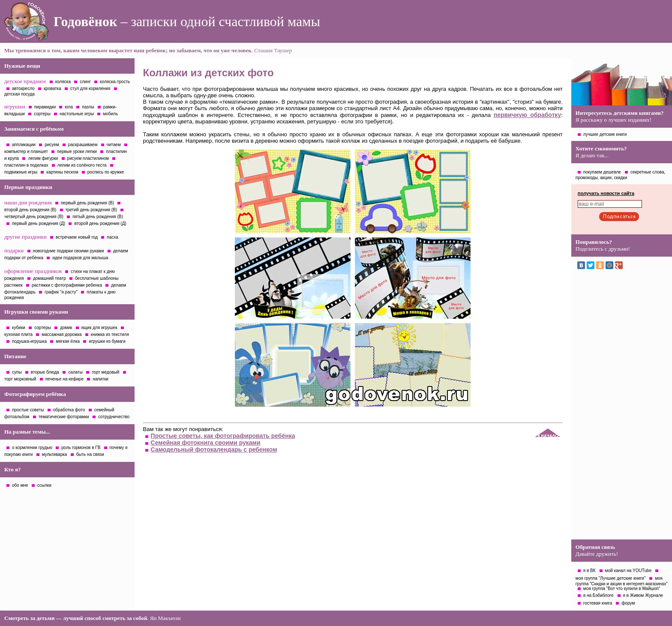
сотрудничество (114, 417)
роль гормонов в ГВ (81, 448)
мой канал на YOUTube (628, 571)
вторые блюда (45, 372)
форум (628, 603)
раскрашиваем (83, 145)
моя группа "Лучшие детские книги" (610, 578)
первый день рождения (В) (87, 203)
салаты (75, 372)
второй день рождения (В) (30, 210)
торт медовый (105, 372)
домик (66, 328)
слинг (85, 82)
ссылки (44, 485)
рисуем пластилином (88, 158)
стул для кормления (90, 88)
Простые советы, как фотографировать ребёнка (223, 436)
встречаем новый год (77, 237)
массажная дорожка (61, 334)
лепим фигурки (43, 158)
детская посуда (19, 94)
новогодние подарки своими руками (69, 251)
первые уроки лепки (77, 151)
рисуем (52, 145)
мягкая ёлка (68, 341)
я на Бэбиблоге (598, 595)
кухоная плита (18, 334)
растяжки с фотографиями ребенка (67, 285)
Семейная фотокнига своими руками (206, 443)
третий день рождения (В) (91, 210)
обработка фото (69, 410)
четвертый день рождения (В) (34, 217)
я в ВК (589, 571)
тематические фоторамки (64, 417)
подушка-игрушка (29, 341)
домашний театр (49, 278)
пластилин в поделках (26, 165)
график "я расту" (61, 292)
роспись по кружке (106, 172)
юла (69, 107)
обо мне (20, 485)
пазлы (88, 107)
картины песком (62, 172)
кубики (19, 328)
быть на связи (90, 454)
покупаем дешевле (602, 172)
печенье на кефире (64, 379)
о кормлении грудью (32, 448)
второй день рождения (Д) (100, 223)
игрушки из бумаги (107, 341)
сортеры (42, 114)
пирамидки (45, 107)
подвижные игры (21, 172)
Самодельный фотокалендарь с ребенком (214, 449)
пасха (112, 237)
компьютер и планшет (26, 151)
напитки (100, 379)
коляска (63, 82)
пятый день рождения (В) (98, 217)
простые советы (28, 410)
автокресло (23, 88)
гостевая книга (598, 603)
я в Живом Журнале (643, 595)
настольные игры (77, 114)
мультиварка (55, 454)
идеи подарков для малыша (80, 258)
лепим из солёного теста (82, 165)
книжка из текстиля (110, 334)
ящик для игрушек (99, 328)
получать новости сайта (606, 193)
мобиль (110, 114)
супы (17, 372)
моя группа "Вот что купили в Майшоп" (622, 589)
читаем (114, 145)
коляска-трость (115, 82)
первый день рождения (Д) (39, 223)
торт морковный (20, 379)
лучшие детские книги (605, 134)
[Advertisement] (621, 407)
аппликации (24, 145)
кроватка (52, 88)
